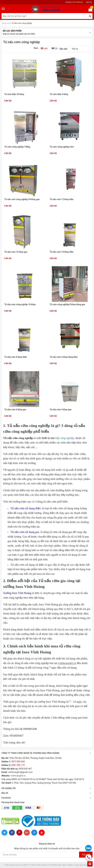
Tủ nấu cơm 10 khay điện (62, 252)
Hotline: (74, 2)
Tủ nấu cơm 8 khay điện (16, 357)
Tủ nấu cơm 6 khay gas (15, 410)
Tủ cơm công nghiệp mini (62, 147)
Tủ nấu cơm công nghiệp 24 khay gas (22, 199)
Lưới (44, 48)
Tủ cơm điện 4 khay (59, 94)
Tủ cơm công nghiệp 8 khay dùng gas (67, 304)
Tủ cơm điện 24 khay (14, 94)
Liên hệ (89, 2)
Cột (55, 48)
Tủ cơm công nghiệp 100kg (17, 147)
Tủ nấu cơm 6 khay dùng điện (64, 357)
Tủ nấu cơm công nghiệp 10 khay (20, 304)
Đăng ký (86, 855)
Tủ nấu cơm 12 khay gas (16, 252)
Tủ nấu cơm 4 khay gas (61, 410)
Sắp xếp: (64, 49)
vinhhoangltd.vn (67, 663)
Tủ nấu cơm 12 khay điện (62, 199)
